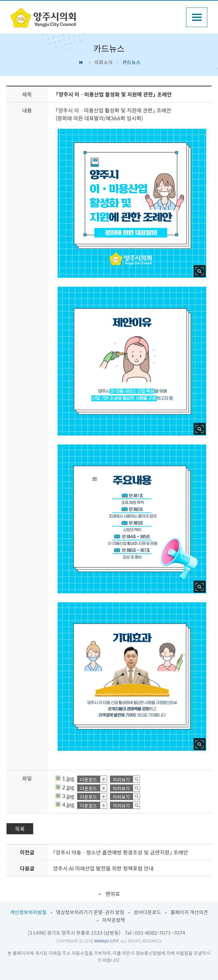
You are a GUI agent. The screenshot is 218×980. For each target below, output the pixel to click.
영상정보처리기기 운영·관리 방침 (90, 912)
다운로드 (89, 779)
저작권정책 (114, 920)
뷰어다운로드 (147, 912)
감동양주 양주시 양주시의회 (43, 18)
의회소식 (103, 62)
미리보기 (121, 779)
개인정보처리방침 (28, 912)
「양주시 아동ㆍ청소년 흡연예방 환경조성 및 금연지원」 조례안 (121, 852)
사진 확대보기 (200, 271)
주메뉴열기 (197, 17)
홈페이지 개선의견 (189, 912)
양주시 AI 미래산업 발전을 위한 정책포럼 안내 (103, 868)
